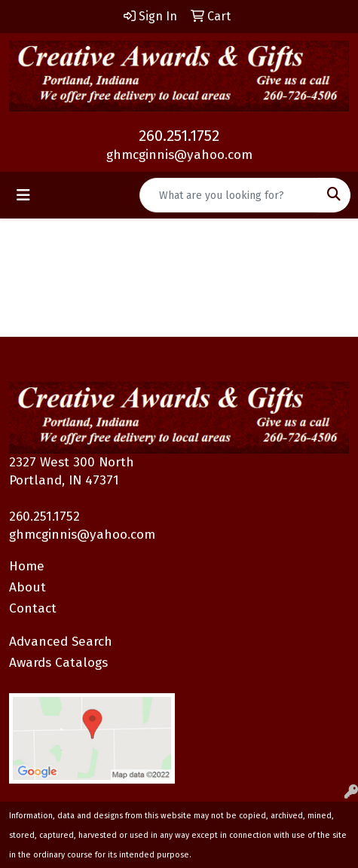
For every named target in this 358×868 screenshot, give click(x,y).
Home (27, 566)
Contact (33, 608)
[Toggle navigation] (23, 195)
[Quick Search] (229, 195)
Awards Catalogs (58, 663)
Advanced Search (61, 642)
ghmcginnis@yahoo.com (179, 155)
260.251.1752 (179, 136)
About (28, 587)
